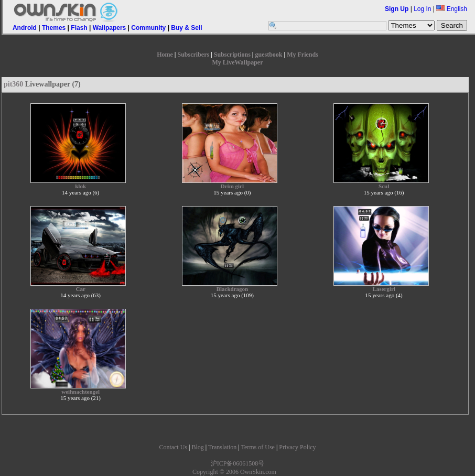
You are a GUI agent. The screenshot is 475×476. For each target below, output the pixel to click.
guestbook (269, 55)
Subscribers (193, 55)
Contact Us (173, 447)
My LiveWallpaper (238, 62)
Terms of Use (257, 447)
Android (25, 28)
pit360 (13, 84)
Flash (79, 28)
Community (148, 28)
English (452, 9)
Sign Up (397, 9)
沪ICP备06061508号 (238, 463)
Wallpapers (110, 28)
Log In (422, 9)
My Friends (303, 55)
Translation (222, 447)
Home (165, 55)
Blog (197, 447)
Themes (54, 28)
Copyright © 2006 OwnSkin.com (234, 472)
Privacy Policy (297, 447)
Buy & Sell (186, 28)
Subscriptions (232, 55)
